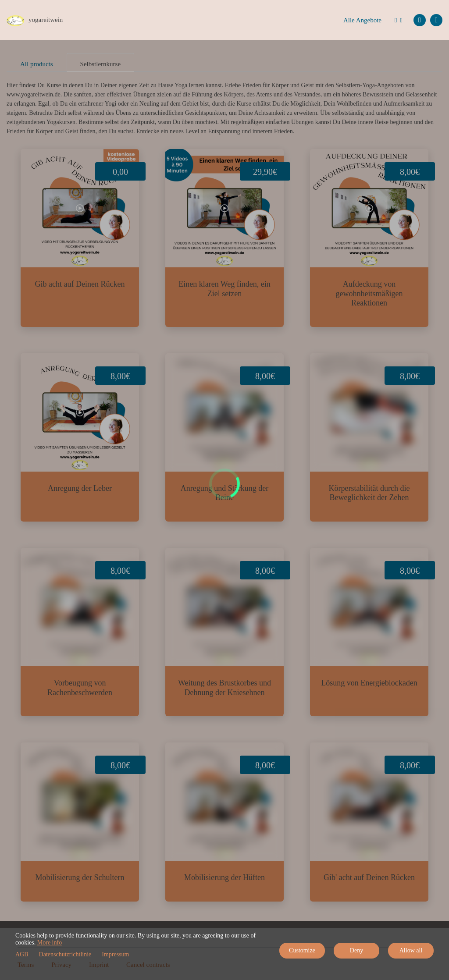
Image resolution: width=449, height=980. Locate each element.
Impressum (115, 954)
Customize (302, 950)
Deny (356, 950)
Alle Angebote (362, 20)
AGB (22, 954)
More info (50, 943)
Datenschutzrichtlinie (65, 954)
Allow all (411, 950)
